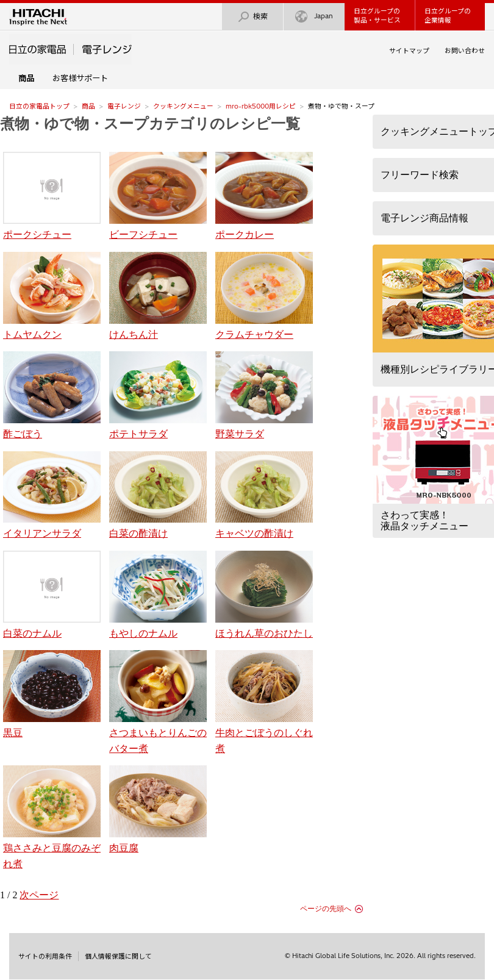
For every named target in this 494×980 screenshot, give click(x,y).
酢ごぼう (52, 395)
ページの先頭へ (326, 909)
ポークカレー (264, 196)
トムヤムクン (52, 296)
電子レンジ (124, 106)
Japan (314, 17)
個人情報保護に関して (118, 956)
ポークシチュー (52, 196)
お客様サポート (80, 78)
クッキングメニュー (183, 106)
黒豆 (52, 694)
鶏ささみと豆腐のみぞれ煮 (52, 817)
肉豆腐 (158, 809)
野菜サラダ (264, 395)
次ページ (39, 895)
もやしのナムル (158, 595)
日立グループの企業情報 (448, 16)
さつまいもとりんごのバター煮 (158, 702)
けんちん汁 (158, 296)
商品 (88, 106)
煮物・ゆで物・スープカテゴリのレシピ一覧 (150, 124)
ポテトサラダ (158, 395)
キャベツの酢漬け (264, 495)
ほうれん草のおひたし (264, 595)
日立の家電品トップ (39, 106)
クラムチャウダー (264, 296)
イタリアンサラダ (52, 495)
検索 (252, 17)
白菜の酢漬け (158, 495)
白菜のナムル (52, 595)
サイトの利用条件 (45, 956)
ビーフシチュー (158, 196)
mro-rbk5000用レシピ (261, 106)
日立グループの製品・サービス (377, 16)
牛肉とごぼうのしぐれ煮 (264, 702)
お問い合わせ (465, 51)
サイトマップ (409, 51)
